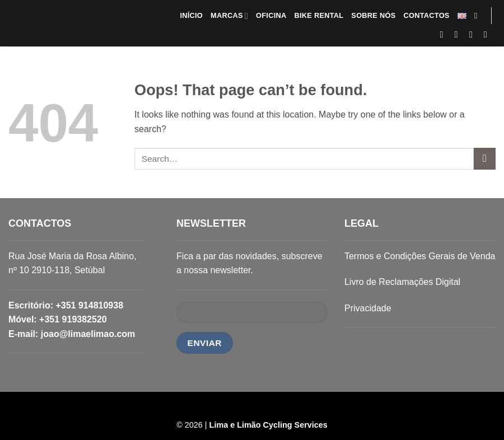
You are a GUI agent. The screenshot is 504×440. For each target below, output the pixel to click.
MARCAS (229, 16)
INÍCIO (191, 15)
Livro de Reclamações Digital (402, 282)
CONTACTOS (426, 15)
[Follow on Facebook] (445, 34)
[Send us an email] (474, 34)
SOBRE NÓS (373, 15)
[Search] (479, 16)
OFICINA (271, 15)
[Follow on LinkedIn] (488, 34)
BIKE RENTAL (319, 15)
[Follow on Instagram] (459, 34)
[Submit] (485, 159)
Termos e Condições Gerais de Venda (420, 256)
